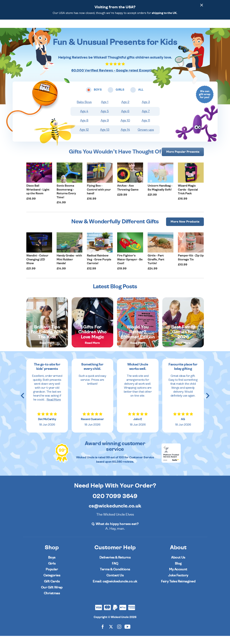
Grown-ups (146, 138)
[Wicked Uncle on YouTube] (128, 634)
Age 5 (105, 119)
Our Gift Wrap (52, 596)
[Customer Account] (192, 28)
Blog (178, 572)
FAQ (115, 572)
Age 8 (84, 129)
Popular (147, 28)
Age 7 (146, 119)
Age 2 (125, 110)
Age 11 (146, 129)
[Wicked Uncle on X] (111, 634)
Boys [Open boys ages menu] (90, 28)
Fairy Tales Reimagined (178, 589)
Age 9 (105, 129)
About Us (178, 566)
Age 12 (84, 138)
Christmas (52, 601)
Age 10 (125, 129)
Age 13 (105, 138)
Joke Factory (178, 583)
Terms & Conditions (115, 577)
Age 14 (125, 138)
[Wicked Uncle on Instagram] (119, 634)
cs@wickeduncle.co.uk (115, 514)
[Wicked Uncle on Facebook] (103, 634)
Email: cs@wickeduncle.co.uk (115, 589)
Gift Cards (52, 589)
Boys (52, 566)
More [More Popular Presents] (183, 160)
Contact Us (115, 583)
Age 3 (146, 110)
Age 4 (84, 119)
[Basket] (203, 28)
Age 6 (125, 119)
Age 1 (105, 110)
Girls (52, 572)
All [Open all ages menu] (114, 28)
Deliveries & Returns (115, 566)
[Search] (182, 28)
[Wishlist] (171, 28)
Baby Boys (84, 110)
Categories (129, 28)
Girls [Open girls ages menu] (103, 28)
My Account (178, 577)
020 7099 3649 (115, 504)
